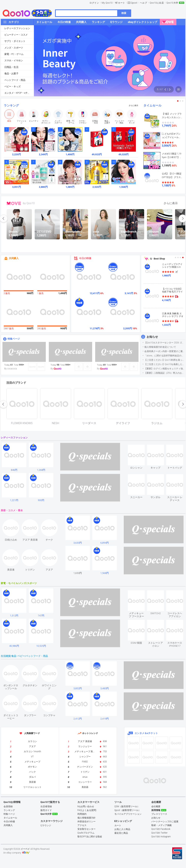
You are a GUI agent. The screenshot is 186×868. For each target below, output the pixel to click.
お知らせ (152, 337)
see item (140, 447)
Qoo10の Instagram (161, 837)
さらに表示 (133, 105)
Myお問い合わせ (86, 806)
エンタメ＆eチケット (146, 733)
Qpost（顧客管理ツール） (127, 810)
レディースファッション (17, 28)
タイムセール (152, 105)
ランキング (11, 105)
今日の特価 (85, 258)
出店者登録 (46, 806)
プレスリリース (159, 814)
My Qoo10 (107, 3)
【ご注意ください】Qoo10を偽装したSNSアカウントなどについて (165, 364)
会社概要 (156, 806)
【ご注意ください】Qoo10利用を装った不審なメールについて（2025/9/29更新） (165, 360)
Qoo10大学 (172, 3)
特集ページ (14, 339)
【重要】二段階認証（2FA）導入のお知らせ (165, 373)
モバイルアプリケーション (128, 814)
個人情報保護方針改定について (160, 347)
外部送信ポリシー (86, 822)
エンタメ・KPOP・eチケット (19, 93)
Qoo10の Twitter (159, 833)
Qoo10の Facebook (161, 829)
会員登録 (8, 806)
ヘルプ (144, 3)
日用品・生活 (11, 67)
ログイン (94, 3)
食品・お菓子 (11, 73)
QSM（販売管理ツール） (127, 806)
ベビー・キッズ (13, 86)
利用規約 (82, 814)
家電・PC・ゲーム (14, 54)
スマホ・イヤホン (14, 60)
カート (122, 3)
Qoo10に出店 (157, 3)
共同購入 (14, 258)
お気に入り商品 (122, 829)
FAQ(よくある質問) (87, 810)
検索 (124, 13)
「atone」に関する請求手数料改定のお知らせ (165, 356)
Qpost (134, 3)
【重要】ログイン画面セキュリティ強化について (165, 369)
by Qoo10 (29, 203)
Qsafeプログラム (86, 833)
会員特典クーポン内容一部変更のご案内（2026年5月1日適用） (165, 351)
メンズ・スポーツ (14, 48)
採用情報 (156, 810)
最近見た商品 (121, 833)
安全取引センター (86, 829)
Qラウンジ (46, 825)
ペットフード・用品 (15, 80)
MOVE (14, 203)
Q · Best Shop (158, 259)
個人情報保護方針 (86, 818)
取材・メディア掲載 (162, 825)
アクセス (82, 825)
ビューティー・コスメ (16, 35)
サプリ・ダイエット (15, 41)
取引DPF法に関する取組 (90, 837)
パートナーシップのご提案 (165, 822)
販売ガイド (46, 810)
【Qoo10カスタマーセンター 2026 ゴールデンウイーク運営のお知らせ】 (165, 343)
